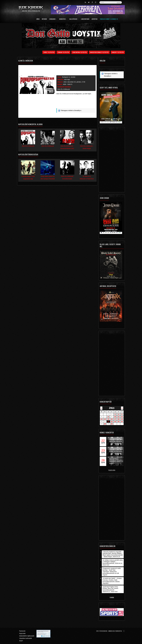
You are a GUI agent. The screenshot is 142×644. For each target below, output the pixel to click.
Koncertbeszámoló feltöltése (99, 52)
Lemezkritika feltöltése (80, 52)
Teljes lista (112, 470)
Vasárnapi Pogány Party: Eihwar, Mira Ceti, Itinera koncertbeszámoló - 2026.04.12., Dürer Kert (110, 589)
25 (119, 421)
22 (108, 421)
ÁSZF (21, 641)
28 (105, 424)
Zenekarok (53, 19)
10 (115, 417)
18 (119, 419)
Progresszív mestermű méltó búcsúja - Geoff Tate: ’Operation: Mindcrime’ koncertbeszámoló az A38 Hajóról (112, 572)
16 (112, 419)
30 (112, 424)
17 (115, 419)
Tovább (112, 597)
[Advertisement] (76, 103)
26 (122, 421)
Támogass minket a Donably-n (109, 19)
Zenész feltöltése (49, 52)
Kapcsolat (22, 633)
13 (101, 419)
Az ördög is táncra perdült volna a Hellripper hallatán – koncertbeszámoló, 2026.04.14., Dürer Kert (113, 562)
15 (108, 419)
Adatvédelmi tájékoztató (27, 636)
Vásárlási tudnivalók (26, 638)
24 (115, 421)
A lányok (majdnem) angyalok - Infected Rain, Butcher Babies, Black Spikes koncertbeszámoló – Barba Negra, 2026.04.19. (113, 554)
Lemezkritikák (85, 19)
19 (122, 419)
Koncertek (63, 19)
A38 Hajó (67, 79)
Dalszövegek (74, 19)
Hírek (38, 19)
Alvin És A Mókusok (64, 89)
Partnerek (22, 631)
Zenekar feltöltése (63, 52)
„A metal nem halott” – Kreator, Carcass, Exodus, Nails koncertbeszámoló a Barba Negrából (112, 581)
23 (112, 421)
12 (122, 417)
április (112, 408)
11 (119, 417)
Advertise (95, 19)
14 (105, 419)
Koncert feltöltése (118, 52)
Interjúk (44, 19)
